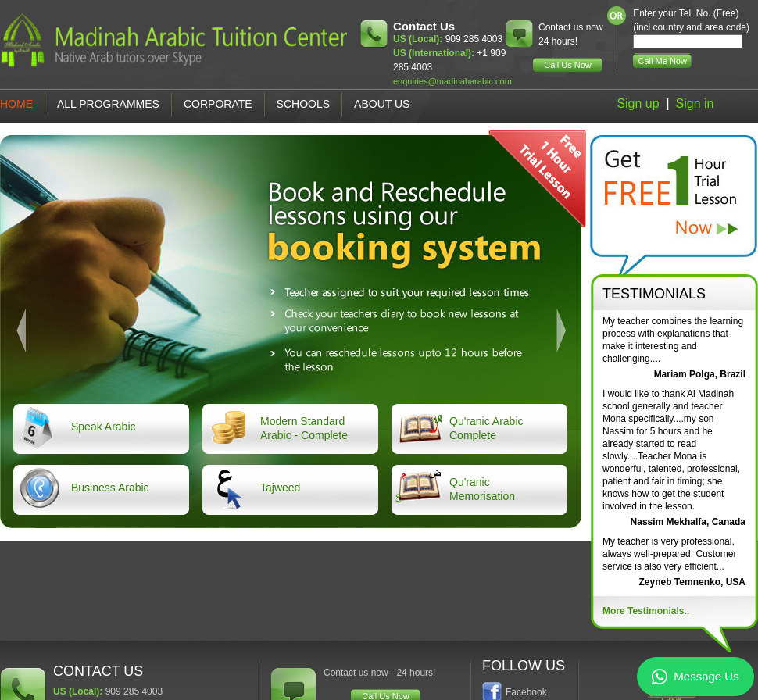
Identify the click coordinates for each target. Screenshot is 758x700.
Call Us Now (568, 65)
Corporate (218, 104)
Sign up (638, 104)
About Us (382, 104)
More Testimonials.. (646, 611)
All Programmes (108, 104)
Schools (303, 104)
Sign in (695, 104)
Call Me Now (663, 61)
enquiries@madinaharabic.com (452, 81)
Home (16, 104)
